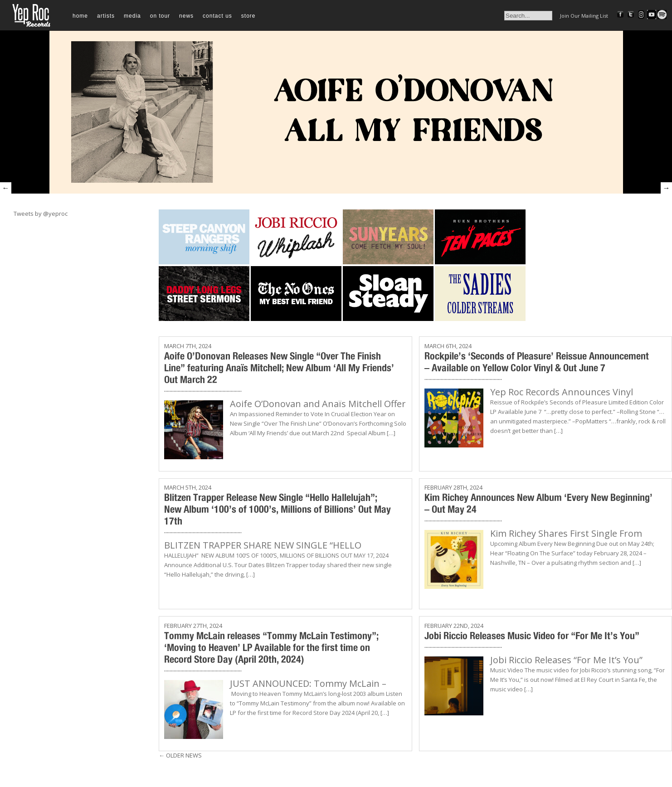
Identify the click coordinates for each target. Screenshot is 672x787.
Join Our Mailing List (584, 16)
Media (132, 16)
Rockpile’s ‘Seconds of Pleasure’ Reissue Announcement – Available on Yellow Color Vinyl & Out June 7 (537, 362)
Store (248, 16)
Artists (106, 16)
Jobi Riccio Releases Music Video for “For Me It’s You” (532, 636)
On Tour (160, 16)
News (186, 16)
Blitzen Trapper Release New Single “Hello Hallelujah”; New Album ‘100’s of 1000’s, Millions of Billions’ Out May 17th (278, 509)
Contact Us (217, 16)
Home (80, 16)
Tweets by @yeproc (41, 214)
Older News (180, 755)
